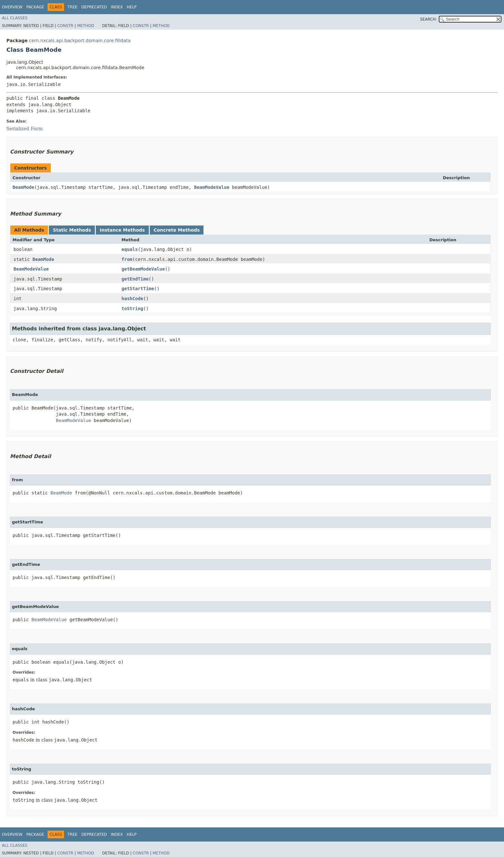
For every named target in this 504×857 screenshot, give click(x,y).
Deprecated (94, 7)
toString (132, 309)
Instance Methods (122, 230)
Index (117, 7)
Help (132, 7)
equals (130, 249)
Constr (65, 26)
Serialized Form (25, 129)
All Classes (15, 18)
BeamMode (23, 187)
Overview (12, 7)
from (127, 259)
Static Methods (72, 230)
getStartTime (138, 289)
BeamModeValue (212, 187)
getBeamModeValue (143, 269)
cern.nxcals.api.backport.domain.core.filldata (80, 41)
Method (86, 26)
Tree (72, 7)
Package (35, 7)
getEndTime (135, 279)
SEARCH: (429, 19)
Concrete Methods (177, 230)
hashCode (132, 299)
